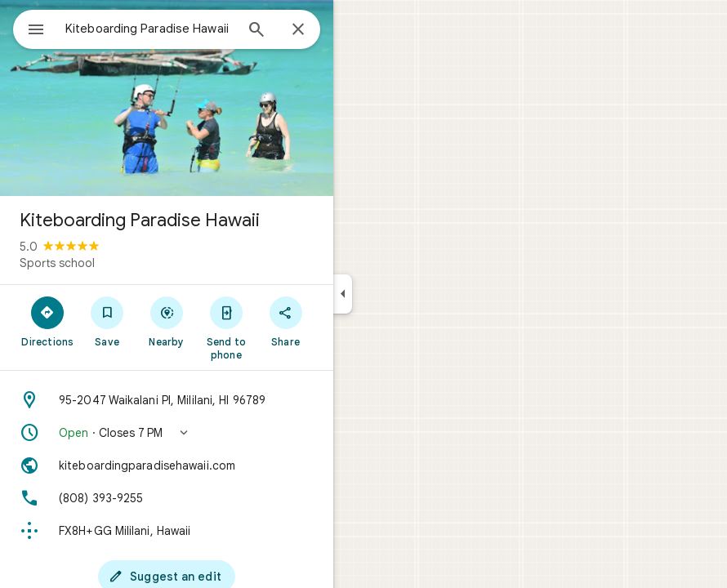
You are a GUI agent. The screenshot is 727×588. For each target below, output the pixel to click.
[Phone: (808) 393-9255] (167, 498)
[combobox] (149, 29)
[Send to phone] (226, 327)
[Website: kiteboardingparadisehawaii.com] (167, 465)
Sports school (57, 263)
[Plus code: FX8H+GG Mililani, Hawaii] (167, 531)
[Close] (298, 30)
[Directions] (48, 321)
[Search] (256, 31)
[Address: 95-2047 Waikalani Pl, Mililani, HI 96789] (167, 400)
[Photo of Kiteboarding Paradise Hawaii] (167, 98)
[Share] (285, 321)
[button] (167, 433)
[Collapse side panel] (343, 294)
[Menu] (36, 31)
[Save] (107, 321)
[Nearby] (167, 321)
